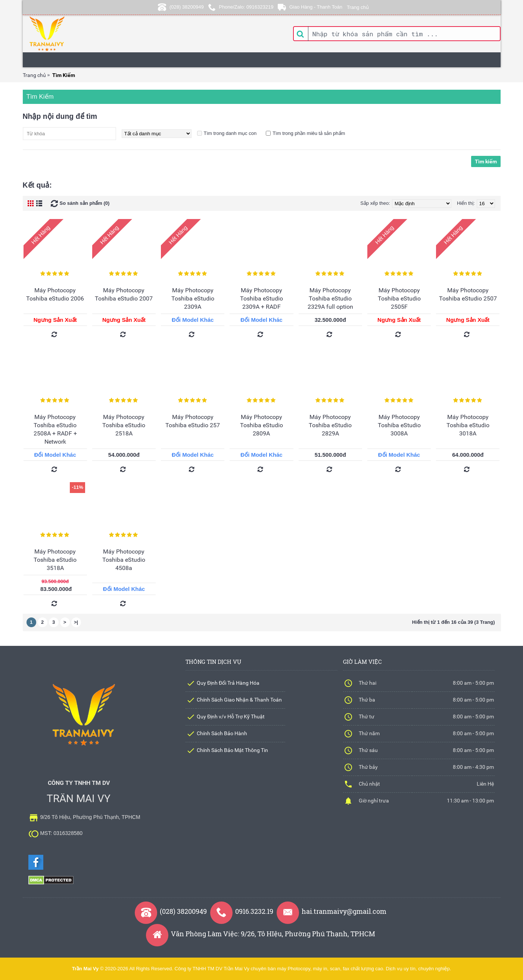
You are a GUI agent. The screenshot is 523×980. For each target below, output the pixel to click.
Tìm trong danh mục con (230, 133)
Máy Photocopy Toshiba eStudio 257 (193, 421)
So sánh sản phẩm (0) (85, 203)
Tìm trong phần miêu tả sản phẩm (309, 133)
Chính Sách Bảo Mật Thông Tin (232, 750)
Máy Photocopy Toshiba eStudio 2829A (330, 425)
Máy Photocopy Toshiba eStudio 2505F (399, 298)
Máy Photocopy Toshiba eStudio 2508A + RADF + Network (55, 429)
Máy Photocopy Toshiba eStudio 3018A (468, 425)
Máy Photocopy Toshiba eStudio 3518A (55, 560)
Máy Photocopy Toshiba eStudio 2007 (124, 294)
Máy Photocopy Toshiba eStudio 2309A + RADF (261, 298)
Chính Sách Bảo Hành (222, 733)
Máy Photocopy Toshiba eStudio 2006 (55, 294)
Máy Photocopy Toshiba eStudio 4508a (124, 560)
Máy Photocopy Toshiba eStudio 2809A (261, 425)
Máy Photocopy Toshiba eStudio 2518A (124, 425)
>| (76, 622)
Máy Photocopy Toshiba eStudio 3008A (399, 425)
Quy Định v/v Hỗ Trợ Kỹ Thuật (231, 716)
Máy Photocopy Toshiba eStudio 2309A (193, 298)
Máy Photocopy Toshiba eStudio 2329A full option (330, 298)
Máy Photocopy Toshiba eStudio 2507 (468, 294)
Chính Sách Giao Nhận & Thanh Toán (239, 700)
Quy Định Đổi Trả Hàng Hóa (228, 683)
